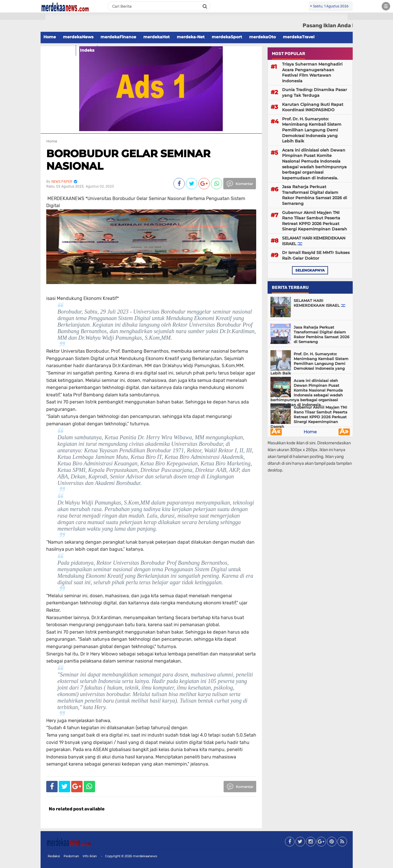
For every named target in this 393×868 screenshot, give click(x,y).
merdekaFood (58, 50)
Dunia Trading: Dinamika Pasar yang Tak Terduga (315, 93)
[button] (23, 16)
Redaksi (54, 856)
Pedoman (71, 856)
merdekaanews (145, 856)
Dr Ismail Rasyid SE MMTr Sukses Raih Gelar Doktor (316, 255)
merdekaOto (262, 37)
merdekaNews (78, 37)
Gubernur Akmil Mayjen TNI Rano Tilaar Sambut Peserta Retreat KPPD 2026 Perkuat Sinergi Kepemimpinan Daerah (315, 221)
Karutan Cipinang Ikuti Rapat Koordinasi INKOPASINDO (313, 107)
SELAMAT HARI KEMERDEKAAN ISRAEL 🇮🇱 (314, 241)
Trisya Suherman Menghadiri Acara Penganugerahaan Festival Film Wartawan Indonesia (312, 72)
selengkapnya (310, 270)
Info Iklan (90, 856)
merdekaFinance (118, 37)
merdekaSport (227, 37)
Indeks (87, 50)
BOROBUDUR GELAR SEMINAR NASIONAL (128, 160)
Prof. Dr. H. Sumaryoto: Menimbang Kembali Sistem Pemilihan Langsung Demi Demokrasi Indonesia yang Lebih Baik (312, 130)
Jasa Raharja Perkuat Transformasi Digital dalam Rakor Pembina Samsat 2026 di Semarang (315, 195)
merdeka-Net (191, 37)
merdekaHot (156, 37)
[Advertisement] (23, 102)
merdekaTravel (299, 37)
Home (50, 37)
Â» (344, 432)
